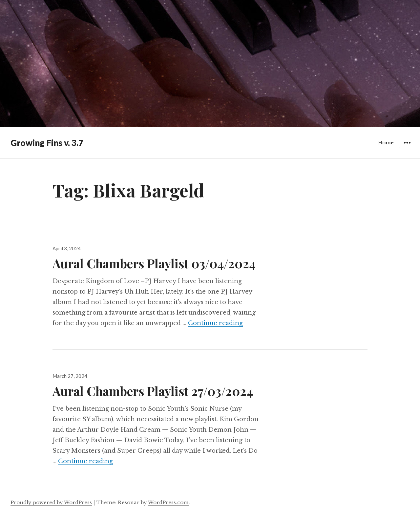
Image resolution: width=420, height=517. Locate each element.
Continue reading (215, 323)
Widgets (407, 147)
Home (386, 143)
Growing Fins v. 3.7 (47, 143)
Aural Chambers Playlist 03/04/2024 (154, 263)
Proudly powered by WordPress (51, 502)
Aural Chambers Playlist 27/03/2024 (153, 391)
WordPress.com (168, 502)
